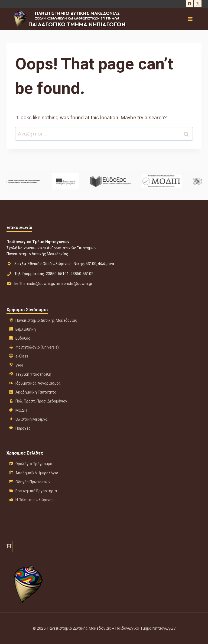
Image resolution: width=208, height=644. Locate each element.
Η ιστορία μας (9, 546)
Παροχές (23, 428)
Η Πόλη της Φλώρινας (35, 500)
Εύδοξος (23, 338)
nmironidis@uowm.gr (74, 284)
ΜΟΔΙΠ (21, 410)
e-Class (22, 356)
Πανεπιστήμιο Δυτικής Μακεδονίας (46, 320)
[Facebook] (190, 4)
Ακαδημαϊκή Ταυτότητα (36, 392)
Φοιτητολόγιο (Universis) (37, 347)
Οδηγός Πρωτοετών (33, 482)
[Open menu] (190, 19)
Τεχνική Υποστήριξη (33, 374)
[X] (198, 4)
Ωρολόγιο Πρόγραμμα (34, 464)
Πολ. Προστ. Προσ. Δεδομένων (41, 401)
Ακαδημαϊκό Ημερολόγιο (37, 473)
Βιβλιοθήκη (26, 329)
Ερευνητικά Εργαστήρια (36, 491)
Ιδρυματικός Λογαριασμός (38, 383)
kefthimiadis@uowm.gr (34, 284)
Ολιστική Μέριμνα (31, 419)
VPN (19, 365)
